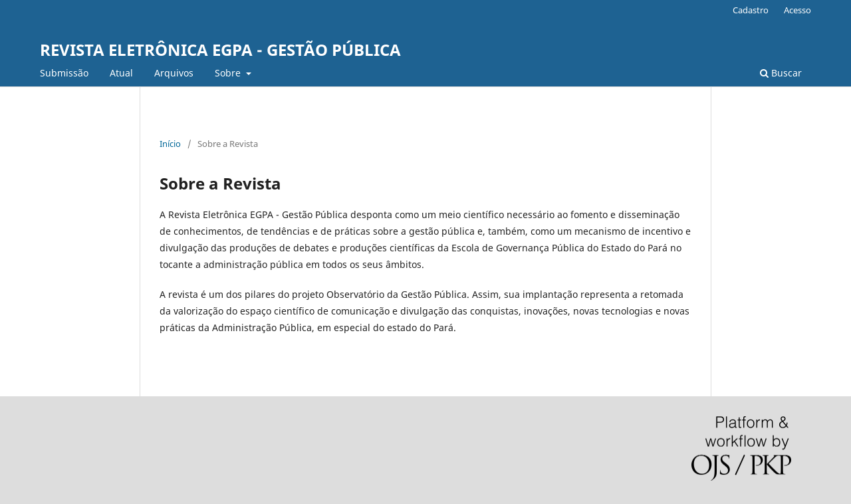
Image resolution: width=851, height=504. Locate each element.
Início (170, 144)
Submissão (64, 73)
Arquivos (174, 73)
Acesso (797, 10)
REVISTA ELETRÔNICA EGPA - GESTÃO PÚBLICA (220, 50)
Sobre (229, 73)
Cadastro (751, 10)
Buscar (781, 73)
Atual (121, 73)
